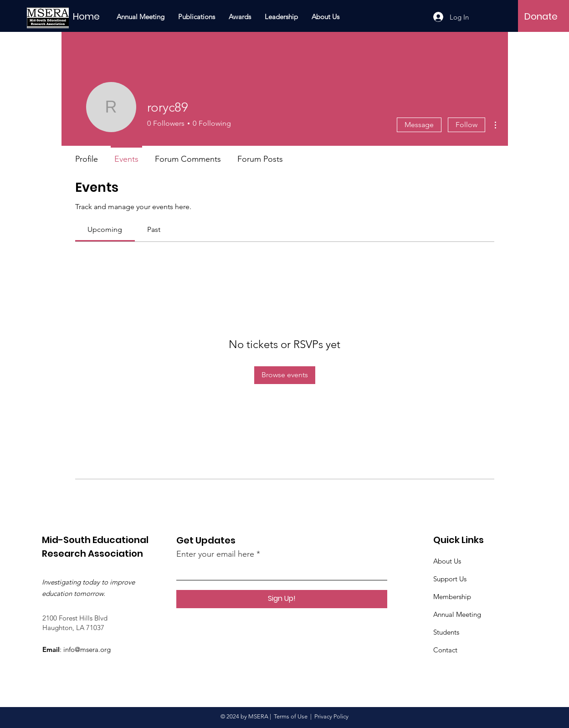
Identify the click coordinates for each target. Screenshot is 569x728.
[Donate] (541, 16)
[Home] (99, 16)
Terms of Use (291, 716)
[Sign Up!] (282, 599)
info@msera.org (87, 649)
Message (419, 125)
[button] (197, 17)
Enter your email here (215, 554)
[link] (105, 229)
